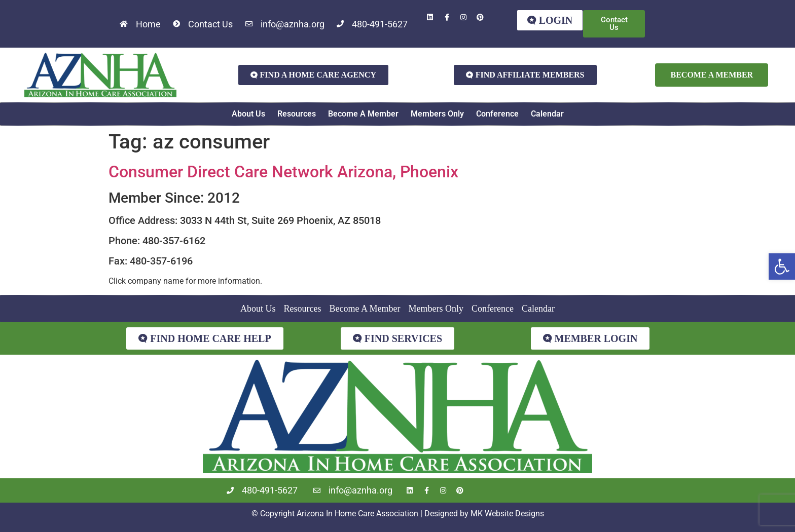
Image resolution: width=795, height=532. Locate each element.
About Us (248, 114)
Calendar (547, 114)
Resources (297, 114)
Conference (497, 114)
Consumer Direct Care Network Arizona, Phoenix (283, 172)
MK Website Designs (507, 514)
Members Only (437, 114)
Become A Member (363, 114)
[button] (782, 267)
